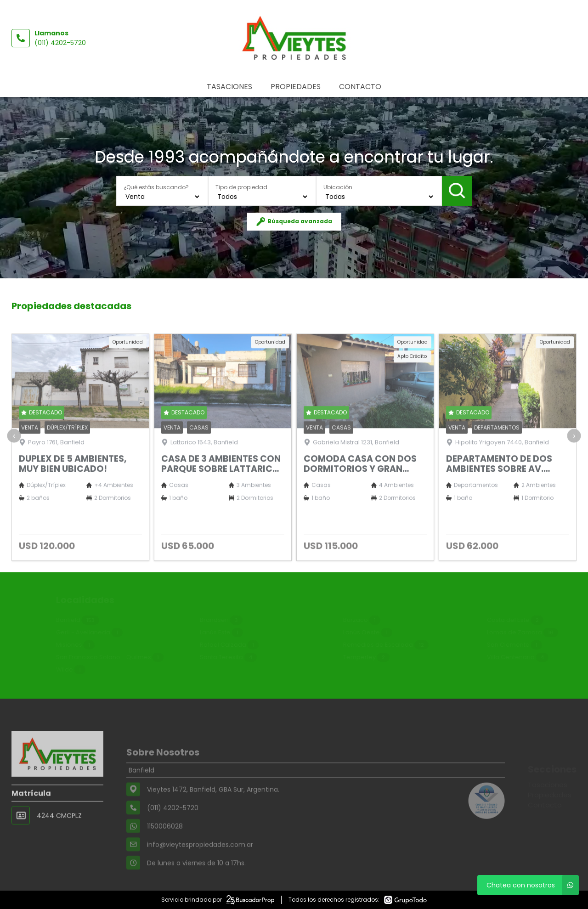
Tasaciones (229, 87)
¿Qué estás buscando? (156, 187)
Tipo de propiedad (241, 187)
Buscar (457, 191)
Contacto (360, 87)
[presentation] (14, 466)
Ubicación (338, 187)
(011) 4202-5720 (60, 43)
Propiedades (296, 87)
